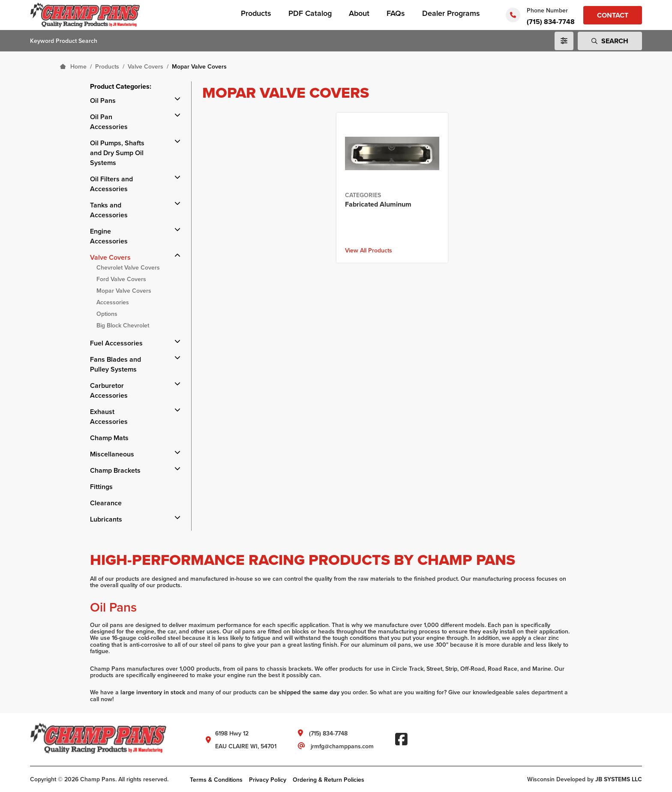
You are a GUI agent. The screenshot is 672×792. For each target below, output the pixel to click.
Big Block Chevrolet (123, 325)
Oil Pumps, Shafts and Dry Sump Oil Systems (117, 153)
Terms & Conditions (216, 780)
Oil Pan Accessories (109, 122)
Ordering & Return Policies (328, 780)
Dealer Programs (451, 13)
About (359, 13)
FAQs (396, 13)
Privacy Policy (268, 780)
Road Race (502, 669)
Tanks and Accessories (109, 210)
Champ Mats (109, 438)
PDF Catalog (310, 13)
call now (101, 699)
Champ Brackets (115, 470)
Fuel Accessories (116, 343)
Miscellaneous (112, 454)
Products (256, 13)
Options (107, 314)
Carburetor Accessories (109, 390)
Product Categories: (121, 86)
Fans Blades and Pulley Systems (115, 364)
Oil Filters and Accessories (111, 184)
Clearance (106, 503)
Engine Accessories (109, 236)
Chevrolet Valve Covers (128, 267)
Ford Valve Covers (121, 279)
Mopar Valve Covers (124, 291)
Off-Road (472, 669)
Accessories (113, 302)
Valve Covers (110, 257)
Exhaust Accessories (109, 417)
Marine (542, 669)
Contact (613, 15)
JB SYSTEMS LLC (619, 779)
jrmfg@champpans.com (342, 746)
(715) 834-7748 (551, 22)
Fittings (101, 487)
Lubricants (106, 519)
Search (610, 41)
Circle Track (408, 669)
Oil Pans (103, 100)
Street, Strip (442, 669)
